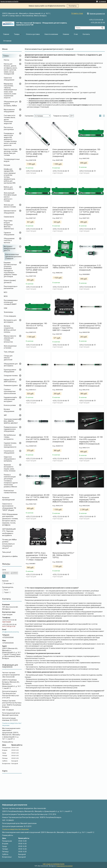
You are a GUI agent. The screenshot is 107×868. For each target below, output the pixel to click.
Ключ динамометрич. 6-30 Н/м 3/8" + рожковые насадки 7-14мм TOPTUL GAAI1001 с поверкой (63, 327)
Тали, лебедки (9, 352)
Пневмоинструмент (11, 385)
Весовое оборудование (9, 410)
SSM (5, 308)
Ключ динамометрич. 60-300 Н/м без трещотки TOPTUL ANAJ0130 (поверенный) (91, 384)
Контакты (73, 6)
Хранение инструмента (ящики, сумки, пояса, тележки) (10, 468)
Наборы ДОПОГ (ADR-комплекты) (10, 381)
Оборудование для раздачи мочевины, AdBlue (11, 104)
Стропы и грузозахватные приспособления (10, 391)
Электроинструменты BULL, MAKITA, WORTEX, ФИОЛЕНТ (12, 421)
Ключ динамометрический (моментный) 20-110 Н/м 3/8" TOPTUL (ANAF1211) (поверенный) (63, 211)
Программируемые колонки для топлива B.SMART (11, 302)
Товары (17, 34)
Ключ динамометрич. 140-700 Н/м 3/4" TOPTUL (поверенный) (37, 326)
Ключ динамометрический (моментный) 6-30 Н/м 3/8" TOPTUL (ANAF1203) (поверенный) (37, 269)
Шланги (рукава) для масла (10, 281)
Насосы (6, 60)
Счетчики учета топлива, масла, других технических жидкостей (10, 119)
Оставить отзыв (77, 13)
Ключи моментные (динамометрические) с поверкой (13, 256)
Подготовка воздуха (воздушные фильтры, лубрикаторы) (9, 225)
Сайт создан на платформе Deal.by (54, 864)
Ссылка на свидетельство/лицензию (16, 829)
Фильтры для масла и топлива (10, 206)
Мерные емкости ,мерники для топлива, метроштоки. (10, 339)
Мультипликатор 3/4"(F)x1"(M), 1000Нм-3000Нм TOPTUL (63, 555)
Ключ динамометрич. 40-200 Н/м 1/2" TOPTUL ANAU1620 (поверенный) (38, 497)
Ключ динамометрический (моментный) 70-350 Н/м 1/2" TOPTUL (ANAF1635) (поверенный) (90, 211)
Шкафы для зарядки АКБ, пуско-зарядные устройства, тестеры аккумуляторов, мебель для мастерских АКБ (10, 176)
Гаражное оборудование (9, 234)
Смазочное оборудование (9, 79)
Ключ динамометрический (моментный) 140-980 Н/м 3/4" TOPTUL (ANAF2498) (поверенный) (63, 153)
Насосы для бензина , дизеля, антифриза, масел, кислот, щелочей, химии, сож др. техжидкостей (11, 69)
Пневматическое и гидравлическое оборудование (11, 429)
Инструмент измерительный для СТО (10, 248)
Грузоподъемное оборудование (10, 371)
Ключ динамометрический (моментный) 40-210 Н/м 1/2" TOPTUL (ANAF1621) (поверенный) (37, 211)
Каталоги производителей (8, 499)
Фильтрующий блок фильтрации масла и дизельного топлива (10, 197)
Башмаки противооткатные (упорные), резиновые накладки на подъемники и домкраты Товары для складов (10, 270)
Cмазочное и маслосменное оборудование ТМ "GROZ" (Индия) (9, 507)
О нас (76, 34)
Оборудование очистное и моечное (9, 240)
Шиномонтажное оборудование (10, 212)
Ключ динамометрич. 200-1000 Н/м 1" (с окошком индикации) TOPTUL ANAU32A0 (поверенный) (90, 498)
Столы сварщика (10, 316)
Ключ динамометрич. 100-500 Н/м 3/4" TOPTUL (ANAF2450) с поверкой (90, 152)
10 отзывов (102, 2)
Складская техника (11, 376)
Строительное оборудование (9, 452)
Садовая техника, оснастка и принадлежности (10, 445)
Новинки (66, 34)
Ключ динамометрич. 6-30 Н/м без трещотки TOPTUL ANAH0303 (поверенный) (63, 384)
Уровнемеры (8, 312)
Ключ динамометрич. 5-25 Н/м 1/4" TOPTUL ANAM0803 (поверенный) (91, 268)
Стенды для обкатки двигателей (8, 358)
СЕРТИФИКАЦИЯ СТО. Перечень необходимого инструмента (9, 532)
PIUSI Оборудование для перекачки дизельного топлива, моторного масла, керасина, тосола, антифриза (10, 520)
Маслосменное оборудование (9, 111)
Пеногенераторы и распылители (11, 287)
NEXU (6, 296)
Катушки (7, 165)
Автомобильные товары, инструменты (10, 437)
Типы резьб (7, 552)
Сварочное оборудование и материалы (10, 459)
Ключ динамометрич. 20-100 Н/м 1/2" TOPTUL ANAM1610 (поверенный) (64, 439)
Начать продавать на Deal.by (9, 2)
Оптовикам (7, 41)
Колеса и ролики (10, 405)
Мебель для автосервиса (8, 188)
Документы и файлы (10, 556)
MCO (6, 292)
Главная (6, 34)
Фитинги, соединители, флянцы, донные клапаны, (10, 329)
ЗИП (5, 415)
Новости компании (51, 34)
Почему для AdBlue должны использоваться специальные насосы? (9, 544)
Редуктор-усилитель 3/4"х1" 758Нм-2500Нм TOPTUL (64, 267)
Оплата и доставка (33, 34)
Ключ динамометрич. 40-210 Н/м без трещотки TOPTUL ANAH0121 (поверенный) (38, 384)
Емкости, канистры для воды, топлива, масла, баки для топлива (11, 152)
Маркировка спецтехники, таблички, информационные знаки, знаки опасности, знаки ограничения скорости (10, 91)
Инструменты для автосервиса (10, 321)
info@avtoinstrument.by (11, 632)
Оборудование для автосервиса (11, 365)
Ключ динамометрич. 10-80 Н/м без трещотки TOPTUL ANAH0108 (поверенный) (90, 326)
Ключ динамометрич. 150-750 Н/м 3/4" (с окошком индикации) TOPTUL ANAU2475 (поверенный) (63, 498)
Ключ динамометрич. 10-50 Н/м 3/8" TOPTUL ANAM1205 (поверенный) (37, 439)
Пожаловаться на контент (65, 866)
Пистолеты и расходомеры (9, 128)
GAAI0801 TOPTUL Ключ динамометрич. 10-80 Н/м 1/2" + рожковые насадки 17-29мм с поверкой (36, 556)
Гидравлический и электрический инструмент (10, 399)
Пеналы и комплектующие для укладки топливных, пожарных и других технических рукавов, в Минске (11, 481)
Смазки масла (9, 217)
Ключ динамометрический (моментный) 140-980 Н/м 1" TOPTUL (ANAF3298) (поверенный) (38, 153)
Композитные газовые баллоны (10, 492)
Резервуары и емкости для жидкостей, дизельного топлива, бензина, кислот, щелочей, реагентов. (10, 139)
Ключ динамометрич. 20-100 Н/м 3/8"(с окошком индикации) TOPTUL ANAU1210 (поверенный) (91, 440)
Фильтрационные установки (10, 347)
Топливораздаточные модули (12, 160)
